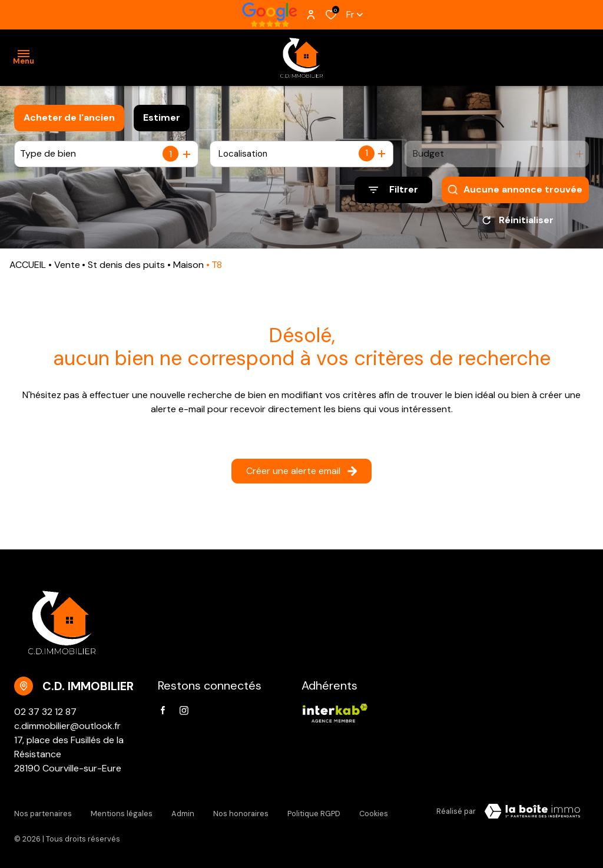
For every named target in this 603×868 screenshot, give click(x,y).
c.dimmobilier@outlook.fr (67, 730)
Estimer (162, 117)
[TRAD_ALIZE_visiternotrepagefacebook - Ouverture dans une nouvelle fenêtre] (163, 714)
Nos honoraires (241, 814)
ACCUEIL (28, 269)
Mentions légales (122, 814)
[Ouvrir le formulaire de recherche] (393, 190)
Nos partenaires (43, 814)
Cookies (374, 814)
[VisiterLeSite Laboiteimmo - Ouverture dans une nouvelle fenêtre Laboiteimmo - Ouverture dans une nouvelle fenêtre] (532, 816)
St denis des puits (126, 269)
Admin (183, 814)
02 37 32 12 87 (45, 716)
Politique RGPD (314, 814)
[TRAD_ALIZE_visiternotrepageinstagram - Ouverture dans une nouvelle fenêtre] (184, 715)
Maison (188, 269)
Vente (67, 269)
